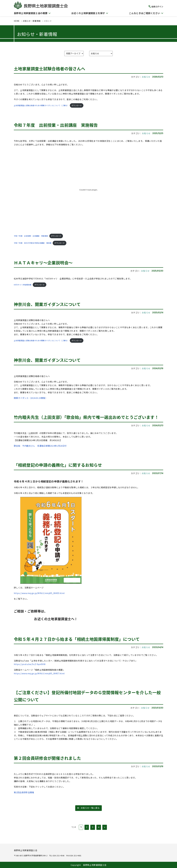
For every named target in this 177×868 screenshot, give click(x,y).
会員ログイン (157, 6)
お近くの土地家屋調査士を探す (88, 13)
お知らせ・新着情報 (32, 21)
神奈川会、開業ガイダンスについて (47, 304)
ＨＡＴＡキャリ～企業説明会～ (43, 263)
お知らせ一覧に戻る (90, 808)
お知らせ (146, 77)
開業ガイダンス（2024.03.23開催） (31, 398)
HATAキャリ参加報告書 (23, 285)
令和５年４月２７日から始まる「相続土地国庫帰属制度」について (77, 639)
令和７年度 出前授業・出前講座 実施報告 (56, 125)
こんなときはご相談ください (145, 13)
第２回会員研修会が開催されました (47, 758)
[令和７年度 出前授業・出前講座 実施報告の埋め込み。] (88, 190)
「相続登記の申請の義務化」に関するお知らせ (58, 465)
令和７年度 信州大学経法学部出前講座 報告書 (33, 243)
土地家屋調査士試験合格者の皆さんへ (50, 69)
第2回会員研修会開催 (24, 792)
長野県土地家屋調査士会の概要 (31, 13)
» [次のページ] (105, 827)
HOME (17, 21)
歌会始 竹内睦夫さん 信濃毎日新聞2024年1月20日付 (40, 446)
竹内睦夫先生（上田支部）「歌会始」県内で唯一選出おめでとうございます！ (86, 417)
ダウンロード (77, 105)
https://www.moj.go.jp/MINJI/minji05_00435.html (39, 593)
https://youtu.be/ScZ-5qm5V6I (30, 664)
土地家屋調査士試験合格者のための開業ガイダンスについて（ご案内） (41, 105)
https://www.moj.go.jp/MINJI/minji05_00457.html (39, 673)
